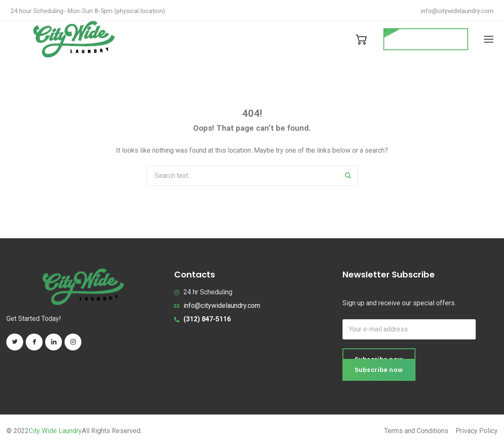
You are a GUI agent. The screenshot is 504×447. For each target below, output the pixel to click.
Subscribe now (379, 370)
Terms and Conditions (416, 431)
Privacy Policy (477, 431)
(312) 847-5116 (207, 319)
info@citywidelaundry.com (457, 11)
